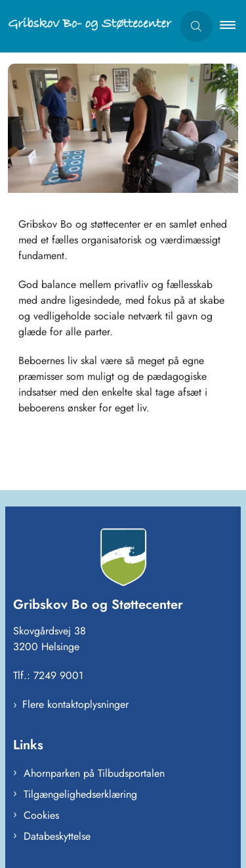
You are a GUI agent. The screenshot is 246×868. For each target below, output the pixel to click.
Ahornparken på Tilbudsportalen (94, 773)
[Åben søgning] (196, 26)
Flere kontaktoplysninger (75, 704)
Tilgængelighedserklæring (80, 794)
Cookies (41, 815)
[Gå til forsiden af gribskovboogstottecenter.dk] (86, 27)
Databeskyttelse (57, 836)
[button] (233, 26)
